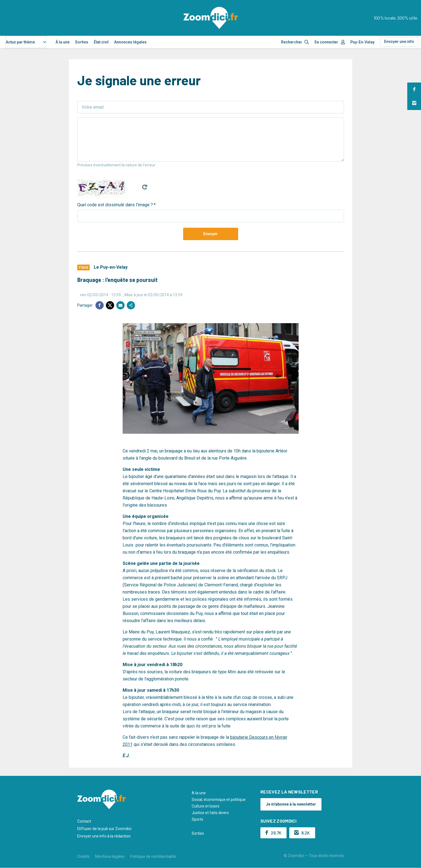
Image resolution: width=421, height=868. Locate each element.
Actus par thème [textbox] (20, 42)
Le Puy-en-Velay (111, 267)
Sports (197, 819)
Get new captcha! (145, 187)
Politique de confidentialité (153, 856)
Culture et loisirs (206, 806)
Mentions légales (110, 856)
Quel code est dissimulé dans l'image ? (115, 205)
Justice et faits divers (210, 813)
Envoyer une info (399, 42)
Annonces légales (130, 42)
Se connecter (326, 42)
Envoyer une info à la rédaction (104, 836)
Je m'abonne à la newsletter (291, 804)
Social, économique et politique (219, 800)
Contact (84, 821)
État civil (101, 42)
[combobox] (26, 42)
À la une (63, 42)
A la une (199, 793)
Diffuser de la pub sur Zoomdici (104, 829)
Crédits (83, 856)
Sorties (82, 42)
